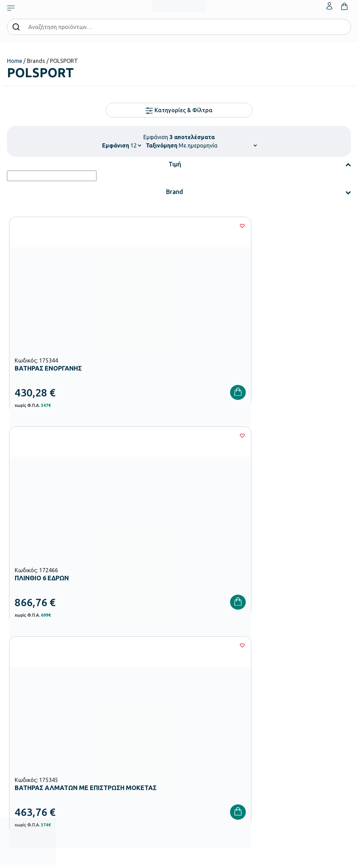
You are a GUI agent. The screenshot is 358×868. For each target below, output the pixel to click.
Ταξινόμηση (162, 145)
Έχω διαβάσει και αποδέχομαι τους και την (265, 538)
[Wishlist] (107, 226)
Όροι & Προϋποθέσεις (263, 694)
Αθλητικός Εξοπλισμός (147, 769)
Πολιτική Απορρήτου (265, 542)
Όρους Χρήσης (304, 534)
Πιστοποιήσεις (197, 660)
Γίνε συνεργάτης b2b (204, 705)
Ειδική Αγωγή (138, 780)
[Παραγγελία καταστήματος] (218, 145)
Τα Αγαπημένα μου (318, 660)
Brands (190, 682)
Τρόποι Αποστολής (260, 671)
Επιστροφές (253, 682)
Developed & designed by (179, 859)
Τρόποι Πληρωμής (260, 660)
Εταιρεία (191, 649)
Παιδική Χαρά (138, 758)
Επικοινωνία (312, 671)
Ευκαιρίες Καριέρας (202, 694)
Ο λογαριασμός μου (320, 649)
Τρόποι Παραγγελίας (262, 649)
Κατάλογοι (194, 671)
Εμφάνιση (116, 145)
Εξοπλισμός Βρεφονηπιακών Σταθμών (141, 668)
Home (15, 61)
